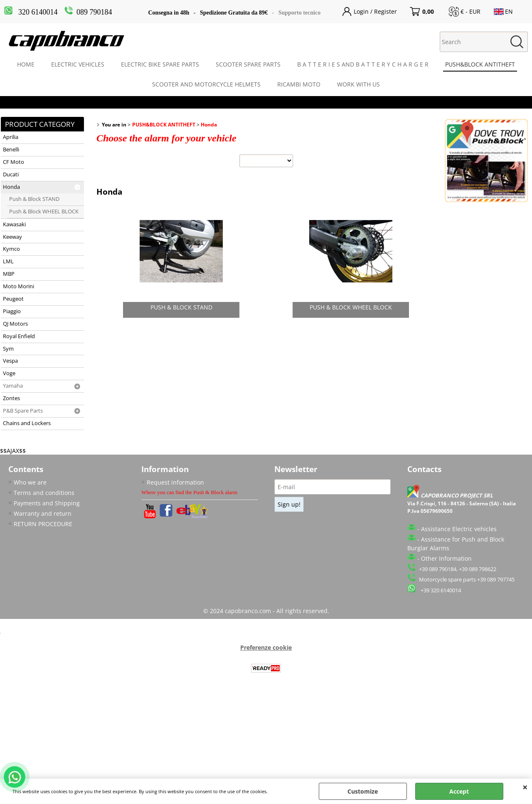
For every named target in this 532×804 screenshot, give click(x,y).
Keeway (12, 237)
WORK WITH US (358, 84)
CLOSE (525, 787)
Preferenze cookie (266, 647)
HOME (26, 64)
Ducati (11, 174)
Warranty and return (43, 513)
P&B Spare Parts (23, 411)
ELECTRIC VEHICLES (78, 64)
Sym (8, 349)
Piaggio (12, 311)
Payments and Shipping (47, 503)
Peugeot (13, 299)
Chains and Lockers (27, 423)
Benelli (11, 150)
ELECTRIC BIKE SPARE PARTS (160, 64)
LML (8, 261)
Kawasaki (14, 224)
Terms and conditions (44, 493)
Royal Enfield (19, 336)
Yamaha (13, 386)
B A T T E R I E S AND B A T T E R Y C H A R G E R (363, 64)
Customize (363, 791)
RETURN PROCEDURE (43, 524)
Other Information (446, 558)
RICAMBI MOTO (299, 84)
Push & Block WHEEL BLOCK (44, 212)
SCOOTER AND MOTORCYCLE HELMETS (206, 84)
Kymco (11, 249)
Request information (175, 482)
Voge (9, 373)
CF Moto (14, 162)
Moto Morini (18, 286)
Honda (11, 187)
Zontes (11, 398)
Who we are (30, 482)
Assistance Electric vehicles (459, 529)
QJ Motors (15, 324)
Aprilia (11, 137)
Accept (459, 791)
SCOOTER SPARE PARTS (248, 64)
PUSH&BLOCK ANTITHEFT (480, 64)
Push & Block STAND (34, 199)
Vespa (10, 361)
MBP (9, 274)
